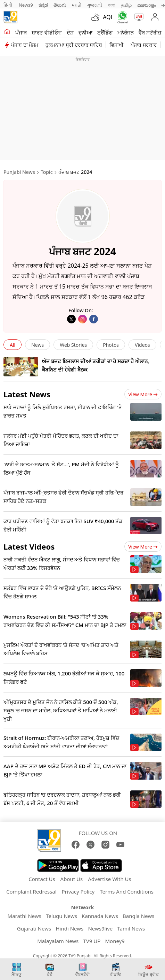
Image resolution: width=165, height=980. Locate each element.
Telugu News (61, 916)
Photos (111, 345)
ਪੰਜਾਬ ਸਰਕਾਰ (144, 45)
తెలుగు (60, 5)
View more (143, 394)
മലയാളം (146, 5)
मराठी (77, 5)
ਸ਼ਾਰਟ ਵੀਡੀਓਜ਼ (47, 32)
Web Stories (73, 345)
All (13, 345)
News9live (100, 928)
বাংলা (112, 5)
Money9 (115, 941)
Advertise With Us (109, 879)
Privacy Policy (78, 891)
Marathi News (24, 916)
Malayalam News (58, 941)
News (38, 345)
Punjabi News (19, 172)
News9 (26, 5)
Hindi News (69, 928)
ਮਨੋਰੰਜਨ (126, 32)
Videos (142, 345)
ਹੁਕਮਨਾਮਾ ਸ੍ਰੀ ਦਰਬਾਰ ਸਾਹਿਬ (74, 45)
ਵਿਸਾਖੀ (116, 45)
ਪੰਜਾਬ (21, 32)
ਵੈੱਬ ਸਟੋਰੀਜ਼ (150, 32)
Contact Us (42, 879)
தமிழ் (126, 5)
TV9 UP (92, 941)
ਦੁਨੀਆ (85, 32)
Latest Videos (29, 546)
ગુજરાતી (94, 5)
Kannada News (100, 916)
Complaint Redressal (31, 891)
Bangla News (138, 916)
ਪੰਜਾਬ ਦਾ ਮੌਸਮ (25, 45)
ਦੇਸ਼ (70, 32)
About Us (72, 879)
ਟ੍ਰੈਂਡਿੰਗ (105, 32)
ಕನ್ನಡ (43, 5)
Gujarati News (34, 928)
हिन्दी (8, 5)
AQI (108, 17)
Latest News (27, 394)
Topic (47, 172)
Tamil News (131, 928)
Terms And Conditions (127, 891)
